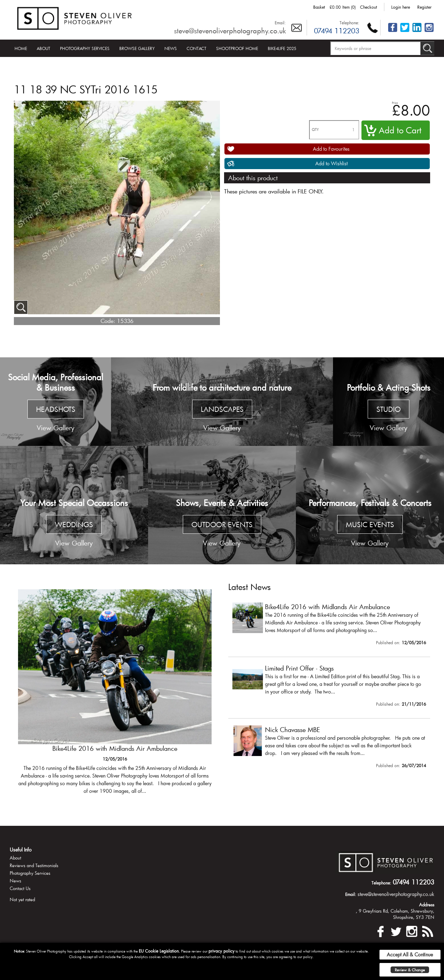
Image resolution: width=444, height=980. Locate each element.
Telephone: (349, 23)
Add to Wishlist (331, 163)
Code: (108, 321)
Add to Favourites (331, 149)
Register (424, 7)
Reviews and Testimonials (34, 865)
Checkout (369, 7)
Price (395, 103)
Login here (401, 7)
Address (427, 905)
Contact (197, 48)
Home (21, 48)
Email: (280, 23)
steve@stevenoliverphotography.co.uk (230, 31)
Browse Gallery (137, 48)
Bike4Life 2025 (282, 48)
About (44, 48)
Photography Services (85, 48)
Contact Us (20, 888)
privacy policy (221, 951)
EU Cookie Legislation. (159, 951)
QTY (315, 130)
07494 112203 (337, 31)
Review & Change (410, 970)
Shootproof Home (237, 48)
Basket (319, 7)
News (171, 48)
